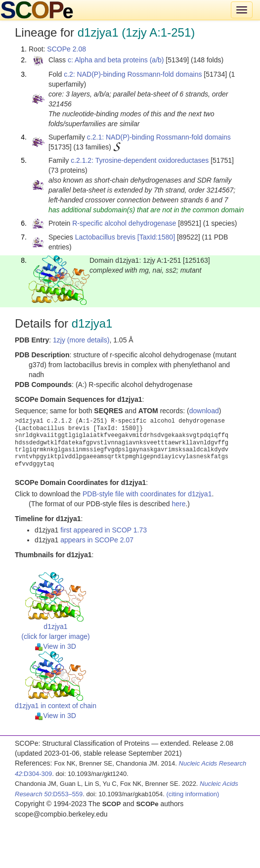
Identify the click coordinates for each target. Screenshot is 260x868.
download (204, 411)
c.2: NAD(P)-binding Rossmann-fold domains (133, 74)
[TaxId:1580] (156, 237)
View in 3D (56, 646)
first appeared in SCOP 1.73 (104, 530)
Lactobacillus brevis (105, 237)
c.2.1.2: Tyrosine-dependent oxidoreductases (140, 160)
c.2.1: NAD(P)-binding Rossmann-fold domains (159, 137)
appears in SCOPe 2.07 (97, 540)
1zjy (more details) (81, 340)
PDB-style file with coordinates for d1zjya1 (147, 494)
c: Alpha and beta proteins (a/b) (116, 60)
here (178, 504)
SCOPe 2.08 (66, 49)
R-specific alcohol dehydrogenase (124, 223)
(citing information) (193, 794)
